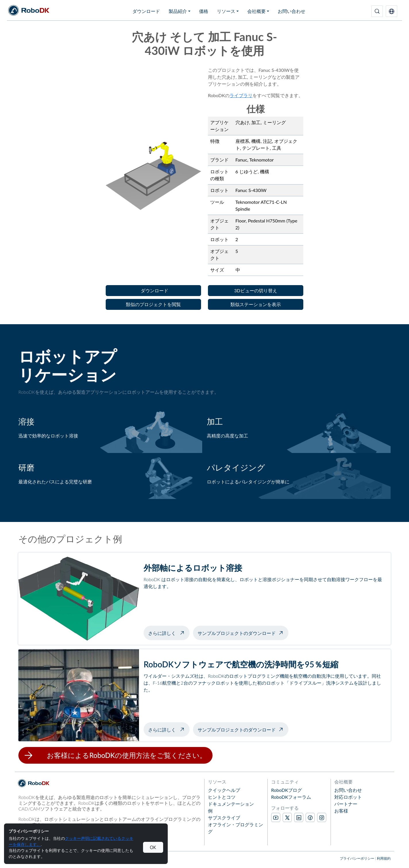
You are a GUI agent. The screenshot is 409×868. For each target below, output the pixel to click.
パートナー (346, 804)
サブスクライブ (224, 818)
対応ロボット (348, 797)
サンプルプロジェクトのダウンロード (237, 633)
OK (153, 847)
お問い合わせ (292, 11)
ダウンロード (146, 11)
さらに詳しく (169, 632)
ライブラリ (241, 95)
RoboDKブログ (287, 790)
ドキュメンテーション (231, 804)
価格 (204, 11)
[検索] (377, 11)
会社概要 (256, 11)
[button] (391, 11)
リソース (226, 11)
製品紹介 (178, 11)
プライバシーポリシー (357, 858)
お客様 (341, 811)
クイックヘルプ (224, 790)
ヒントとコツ (222, 797)
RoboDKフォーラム (291, 797)
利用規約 (384, 858)
